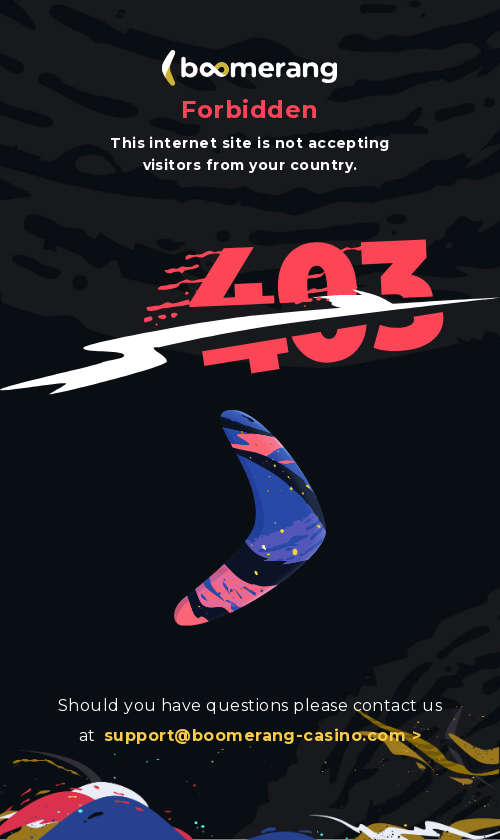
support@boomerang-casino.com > (262, 735)
